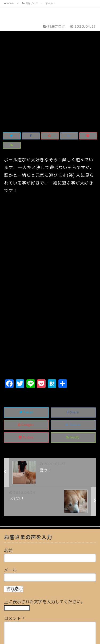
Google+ (27, 325)
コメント (14, 519)
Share (73, 313)
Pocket (27, 338)
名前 (8, 451)
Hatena (73, 325)
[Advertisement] (50, 225)
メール (10, 470)
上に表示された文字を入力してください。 (45, 502)
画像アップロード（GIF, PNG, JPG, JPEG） (45, 597)
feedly (73, 338)
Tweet (27, 313)
